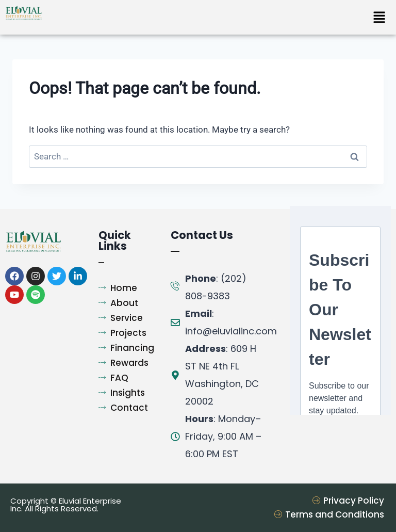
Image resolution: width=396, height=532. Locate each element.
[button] (379, 18)
